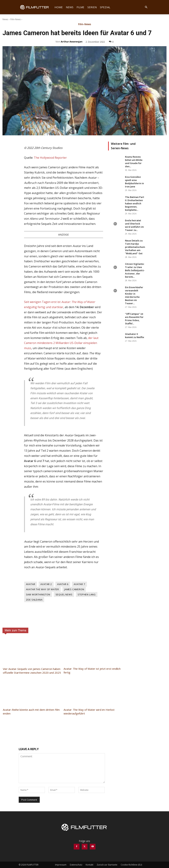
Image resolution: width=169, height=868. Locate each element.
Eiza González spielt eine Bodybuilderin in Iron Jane (134, 182)
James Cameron (74, 589)
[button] (146, 7)
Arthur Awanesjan (72, 42)
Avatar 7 (79, 584)
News (70, 7)
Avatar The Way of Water (42, 589)
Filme (80, 7)
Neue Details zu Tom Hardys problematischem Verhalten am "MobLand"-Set (135, 247)
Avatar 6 (63, 584)
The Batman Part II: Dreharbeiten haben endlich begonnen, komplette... (135, 203)
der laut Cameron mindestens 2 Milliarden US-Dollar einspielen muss (61, 343)
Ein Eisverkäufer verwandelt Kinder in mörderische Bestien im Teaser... (134, 295)
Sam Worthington (38, 594)
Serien (92, 7)
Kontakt (89, 865)
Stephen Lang (87, 594)
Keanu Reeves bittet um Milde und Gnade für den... (134, 162)
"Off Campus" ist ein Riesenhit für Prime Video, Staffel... (134, 319)
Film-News (15, 19)
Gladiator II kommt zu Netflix (135, 336)
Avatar (31, 584)
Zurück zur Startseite (107, 865)
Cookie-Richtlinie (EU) (131, 865)
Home (59, 7)
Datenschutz (76, 865)
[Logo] (36, 7)
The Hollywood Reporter (50, 158)
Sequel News (64, 594)
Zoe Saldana (34, 600)
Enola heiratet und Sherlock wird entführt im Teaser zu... (134, 225)
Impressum (61, 865)
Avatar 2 (46, 584)
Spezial (105, 7)
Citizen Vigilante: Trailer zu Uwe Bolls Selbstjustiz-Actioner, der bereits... (135, 270)
